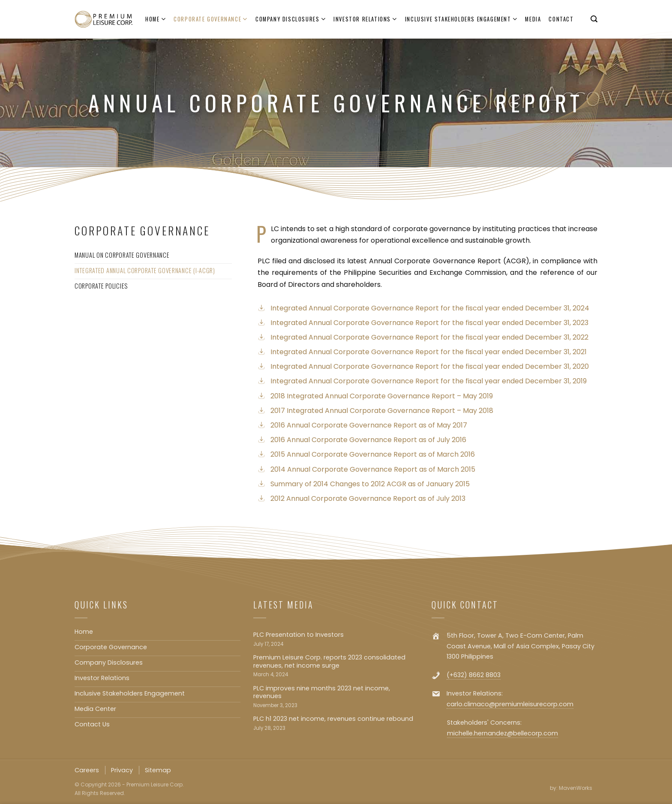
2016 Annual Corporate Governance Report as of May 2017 (369, 425)
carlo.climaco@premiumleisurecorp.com (510, 704)
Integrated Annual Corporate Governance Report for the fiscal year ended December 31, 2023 (429, 323)
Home (156, 19)
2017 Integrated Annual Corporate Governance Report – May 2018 (382, 411)
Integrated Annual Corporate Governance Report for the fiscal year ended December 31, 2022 (429, 337)
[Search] (594, 19)
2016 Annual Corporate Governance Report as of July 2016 (368, 440)
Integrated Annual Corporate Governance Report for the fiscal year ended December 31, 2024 (430, 308)
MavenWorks (576, 788)
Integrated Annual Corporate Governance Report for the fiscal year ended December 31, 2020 (430, 366)
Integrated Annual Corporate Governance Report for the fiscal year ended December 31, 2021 (429, 352)
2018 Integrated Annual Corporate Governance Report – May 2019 (382, 396)
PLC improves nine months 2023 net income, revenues (322, 692)
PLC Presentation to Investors (298, 635)
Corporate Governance (211, 19)
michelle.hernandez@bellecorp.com (502, 733)
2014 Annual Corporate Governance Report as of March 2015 (373, 469)
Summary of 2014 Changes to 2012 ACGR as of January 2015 (370, 484)
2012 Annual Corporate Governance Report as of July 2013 (368, 498)
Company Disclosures (291, 19)
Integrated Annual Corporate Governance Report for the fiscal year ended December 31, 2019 (429, 381)
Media (533, 19)
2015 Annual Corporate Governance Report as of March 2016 (373, 454)
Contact (561, 19)
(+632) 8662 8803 (474, 675)
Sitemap (158, 770)
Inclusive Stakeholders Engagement (461, 19)
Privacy (122, 770)
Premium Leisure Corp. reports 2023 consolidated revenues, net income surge (329, 661)
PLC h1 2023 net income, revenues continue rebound (333, 719)
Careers (87, 770)
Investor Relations (365, 19)
